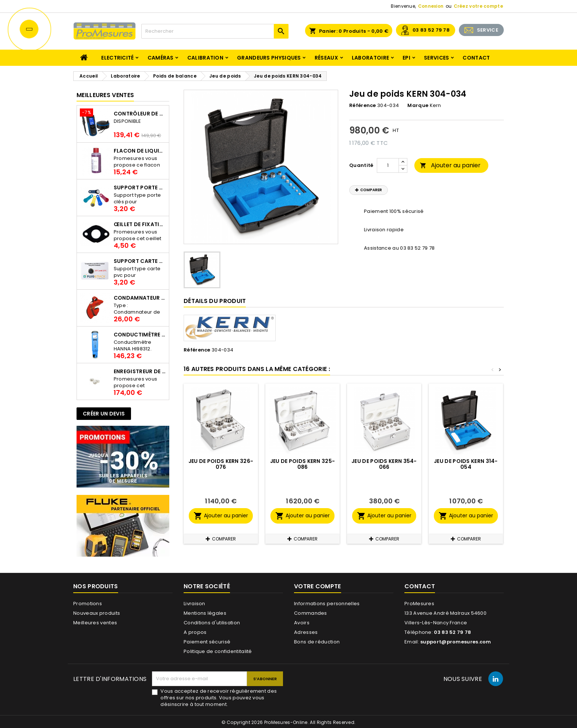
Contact (476, 58)
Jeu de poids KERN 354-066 (384, 464)
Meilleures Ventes (105, 95)
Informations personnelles (327, 604)
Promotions (88, 604)
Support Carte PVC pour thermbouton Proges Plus (140, 261)
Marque (418, 106)
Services (436, 58)
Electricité (117, 58)
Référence (363, 106)
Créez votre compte (478, 6)
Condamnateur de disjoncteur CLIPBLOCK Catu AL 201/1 (140, 298)
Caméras (161, 58)
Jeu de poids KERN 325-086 (303, 464)
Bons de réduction (317, 642)
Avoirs (302, 623)
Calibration (205, 58)
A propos (195, 632)
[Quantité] (388, 165)
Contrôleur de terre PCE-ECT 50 (140, 114)
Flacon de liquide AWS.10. (140, 151)
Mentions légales (205, 613)
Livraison (194, 604)
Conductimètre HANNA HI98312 (140, 335)
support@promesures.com (456, 642)
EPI (406, 58)
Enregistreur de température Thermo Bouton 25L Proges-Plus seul (140, 371)
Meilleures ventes (95, 623)
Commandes (311, 613)
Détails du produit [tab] (215, 301)
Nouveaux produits (97, 613)
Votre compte (318, 586)
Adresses (306, 632)
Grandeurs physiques (269, 58)
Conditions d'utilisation (212, 623)
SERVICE (488, 30)
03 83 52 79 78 (431, 30)
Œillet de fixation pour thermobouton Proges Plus (140, 224)
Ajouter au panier (450, 165)
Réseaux (326, 58)
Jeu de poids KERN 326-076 (221, 464)
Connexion (431, 6)
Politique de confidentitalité (218, 651)
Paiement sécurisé (207, 642)
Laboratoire (370, 58)
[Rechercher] (215, 31)
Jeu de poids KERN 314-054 (466, 464)
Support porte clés (140, 188)
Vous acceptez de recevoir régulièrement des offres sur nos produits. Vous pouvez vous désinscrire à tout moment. (219, 698)
